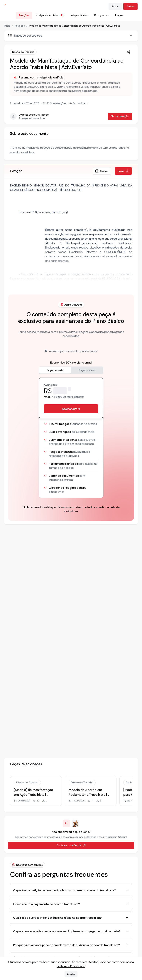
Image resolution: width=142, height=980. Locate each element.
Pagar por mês (55, 370)
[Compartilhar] (128, 52)
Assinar (131, 6)
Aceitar (71, 974)
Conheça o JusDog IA (71, 845)
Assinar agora (71, 409)
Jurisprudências (79, 15)
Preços (119, 15)
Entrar (115, 6)
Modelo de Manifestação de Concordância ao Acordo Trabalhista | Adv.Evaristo (75, 26)
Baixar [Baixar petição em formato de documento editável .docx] (124, 171)
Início (7, 26)
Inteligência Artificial (50, 15)
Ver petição (120, 116)
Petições (24, 15)
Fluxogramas (102, 15)
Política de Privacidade (71, 966)
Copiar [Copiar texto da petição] (101, 171)
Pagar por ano (87, 370)
